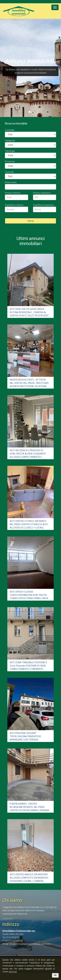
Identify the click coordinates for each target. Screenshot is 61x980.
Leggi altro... (8, 919)
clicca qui (13, 972)
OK (55, 975)
